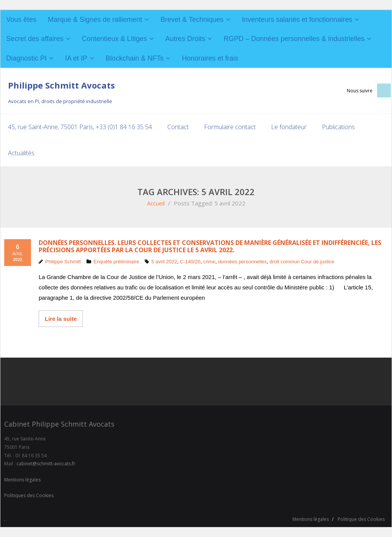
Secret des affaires (35, 39)
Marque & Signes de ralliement (95, 20)
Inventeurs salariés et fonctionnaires (297, 20)
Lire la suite (61, 319)
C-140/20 (190, 262)
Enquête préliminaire (116, 262)
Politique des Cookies (361, 519)
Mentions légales (22, 480)
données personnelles (243, 262)
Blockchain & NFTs (135, 58)
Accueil (156, 203)
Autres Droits (185, 39)
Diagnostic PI (26, 58)
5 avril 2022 (164, 262)
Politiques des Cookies (29, 495)
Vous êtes (21, 20)
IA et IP (76, 58)
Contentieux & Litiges (114, 39)
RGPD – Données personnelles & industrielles (294, 39)
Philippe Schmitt (63, 262)
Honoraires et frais (210, 58)
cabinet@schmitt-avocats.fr (46, 464)
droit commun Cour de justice (302, 262)
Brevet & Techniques (192, 20)
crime (209, 262)
